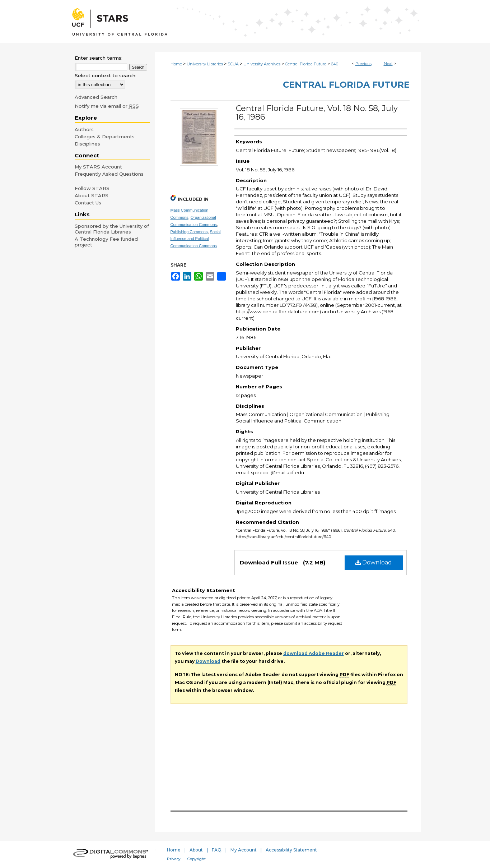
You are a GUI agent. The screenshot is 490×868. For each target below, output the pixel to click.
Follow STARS (92, 188)
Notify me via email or (107, 106)
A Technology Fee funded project (106, 242)
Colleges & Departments (105, 137)
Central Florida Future (306, 64)
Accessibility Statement (291, 850)
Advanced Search (96, 97)
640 (335, 64)
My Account (244, 850)
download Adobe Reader (314, 653)
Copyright (197, 859)
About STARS (92, 195)
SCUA (233, 64)
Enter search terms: (99, 58)
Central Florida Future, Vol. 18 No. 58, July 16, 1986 (317, 113)
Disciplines (87, 144)
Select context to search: (106, 75)
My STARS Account (98, 167)
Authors (84, 129)
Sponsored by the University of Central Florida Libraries (112, 229)
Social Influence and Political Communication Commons (196, 239)
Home (176, 64)
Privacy (174, 859)
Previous (363, 64)
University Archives (262, 64)
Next (388, 64)
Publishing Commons (189, 232)
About (196, 850)
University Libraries (205, 64)
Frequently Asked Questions (109, 174)
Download (374, 562)
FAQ (217, 850)
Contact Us (88, 203)
